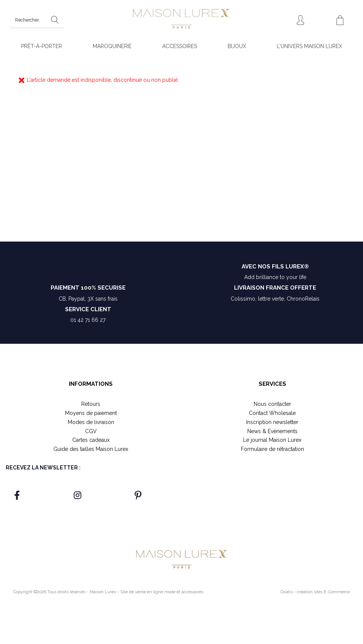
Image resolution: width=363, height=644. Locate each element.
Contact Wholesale (272, 413)
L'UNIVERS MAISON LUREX (309, 46)
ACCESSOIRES (180, 46)
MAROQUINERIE (112, 46)
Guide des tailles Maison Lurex (91, 449)
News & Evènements (272, 431)
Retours (91, 404)
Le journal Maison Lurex (272, 440)
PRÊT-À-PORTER (42, 46)
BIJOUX (237, 46)
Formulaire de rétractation (272, 449)
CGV (91, 431)
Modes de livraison (91, 422)
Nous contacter (272, 404)
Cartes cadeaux (91, 440)
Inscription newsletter (272, 422)
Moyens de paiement (91, 413)
